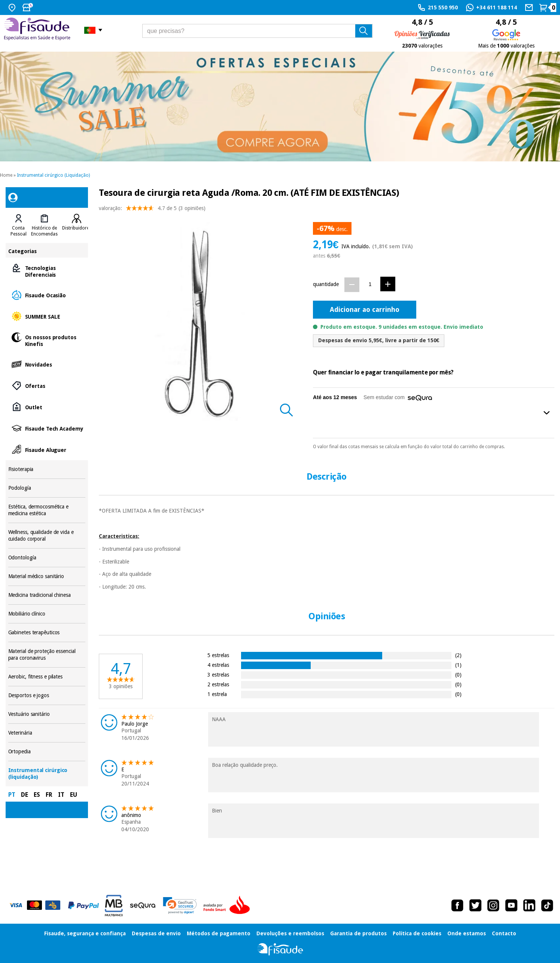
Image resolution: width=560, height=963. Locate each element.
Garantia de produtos (358, 933)
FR (49, 795)
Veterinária (47, 733)
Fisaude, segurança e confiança (85, 933)
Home (6, 175)
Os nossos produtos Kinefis (47, 340)
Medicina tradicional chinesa (47, 595)
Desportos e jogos (47, 695)
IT (61, 795)
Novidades (47, 364)
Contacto (504, 933)
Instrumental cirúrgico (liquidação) (47, 774)
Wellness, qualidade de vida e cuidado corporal (47, 536)
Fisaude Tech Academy (47, 428)
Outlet (47, 407)
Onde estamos (467, 933)
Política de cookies (417, 933)
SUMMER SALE (47, 316)
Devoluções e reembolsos (290, 933)
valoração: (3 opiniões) (152, 210)
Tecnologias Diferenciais (47, 271)
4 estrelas (218, 665)
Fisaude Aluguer (47, 449)
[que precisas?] (258, 31)
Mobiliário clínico (47, 614)
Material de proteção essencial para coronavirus (47, 655)
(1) (458, 665)
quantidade (326, 284)
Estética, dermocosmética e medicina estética (47, 510)
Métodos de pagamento (219, 933)
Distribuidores (77, 228)
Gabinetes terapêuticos (47, 633)
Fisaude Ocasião (47, 295)
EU (74, 795)
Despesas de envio (156, 933)
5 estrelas (218, 655)
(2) (458, 655)
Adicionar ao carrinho (365, 309)
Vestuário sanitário (47, 714)
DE (25, 795)
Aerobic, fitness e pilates (47, 677)
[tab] (19, 225)
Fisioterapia (47, 469)
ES (37, 795)
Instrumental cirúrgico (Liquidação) (53, 175)
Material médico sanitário (47, 576)
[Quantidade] (370, 284)
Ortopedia (47, 752)
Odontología (47, 558)
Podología (47, 488)
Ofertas (47, 385)
